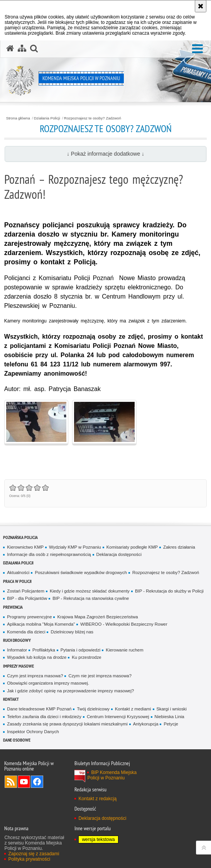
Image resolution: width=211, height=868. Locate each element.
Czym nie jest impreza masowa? (100, 676)
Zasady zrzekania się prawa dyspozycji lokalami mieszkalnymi (67, 724)
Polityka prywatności (29, 859)
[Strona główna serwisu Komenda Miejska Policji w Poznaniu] (10, 49)
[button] (197, 49)
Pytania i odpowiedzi (81, 650)
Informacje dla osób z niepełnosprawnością (49, 554)
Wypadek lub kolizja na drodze (37, 657)
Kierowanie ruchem (124, 650)
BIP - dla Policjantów (27, 598)
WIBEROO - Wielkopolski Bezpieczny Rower (124, 624)
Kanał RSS (11, 782)
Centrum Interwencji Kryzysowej (118, 717)
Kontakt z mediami (133, 709)
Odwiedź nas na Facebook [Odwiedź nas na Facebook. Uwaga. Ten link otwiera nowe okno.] (37, 782)
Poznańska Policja (20, 537)
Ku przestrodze (86, 657)
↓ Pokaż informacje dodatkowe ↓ (106, 154)
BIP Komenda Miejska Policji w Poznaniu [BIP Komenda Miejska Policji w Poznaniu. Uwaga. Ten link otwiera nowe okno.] (112, 775)
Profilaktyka (44, 650)
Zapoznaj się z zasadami (34, 854)
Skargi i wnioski (172, 709)
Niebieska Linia (170, 717)
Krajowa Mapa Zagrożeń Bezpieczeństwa (97, 617)
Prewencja (13, 607)
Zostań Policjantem (26, 591)
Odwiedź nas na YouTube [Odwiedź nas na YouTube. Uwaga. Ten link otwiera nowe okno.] (24, 782)
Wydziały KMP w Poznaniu (75, 547)
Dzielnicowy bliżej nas (72, 632)
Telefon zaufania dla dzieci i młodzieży (44, 717)
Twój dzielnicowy (93, 709)
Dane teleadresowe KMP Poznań (39, 709)
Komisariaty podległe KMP (132, 547)
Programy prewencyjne (29, 617)
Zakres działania (179, 547)
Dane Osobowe (17, 740)
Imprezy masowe (19, 666)
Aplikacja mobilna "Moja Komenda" (41, 624)
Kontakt (11, 699)
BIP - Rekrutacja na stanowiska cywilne (91, 598)
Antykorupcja (146, 724)
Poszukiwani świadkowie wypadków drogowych (81, 573)
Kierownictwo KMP (25, 547)
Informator (17, 650)
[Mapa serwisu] (22, 49)
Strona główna (18, 118)
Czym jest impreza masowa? (35, 676)
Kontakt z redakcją (97, 799)
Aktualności (18, 573)
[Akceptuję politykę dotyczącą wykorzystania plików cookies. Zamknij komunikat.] (201, 6)
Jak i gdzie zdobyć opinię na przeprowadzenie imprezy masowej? (70, 691)
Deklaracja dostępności (119, 554)
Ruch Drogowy (17, 640)
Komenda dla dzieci (26, 632)
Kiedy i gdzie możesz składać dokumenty (90, 591)
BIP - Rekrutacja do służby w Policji (169, 591)
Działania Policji (47, 118)
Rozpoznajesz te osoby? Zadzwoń (93, 118)
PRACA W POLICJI (17, 581)
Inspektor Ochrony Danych (33, 732)
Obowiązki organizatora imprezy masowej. (48, 683)
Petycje (171, 724)
